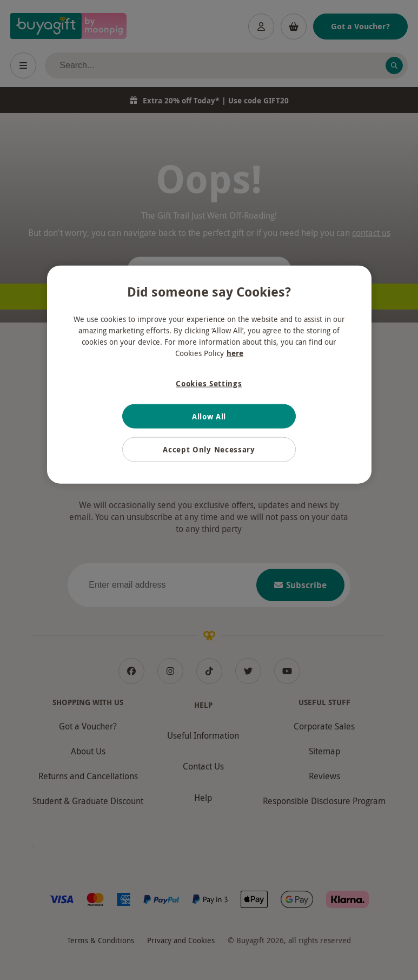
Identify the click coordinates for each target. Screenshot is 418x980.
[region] (209, 375)
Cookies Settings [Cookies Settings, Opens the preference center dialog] (209, 383)
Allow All (209, 416)
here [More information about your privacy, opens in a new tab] (235, 353)
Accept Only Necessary (209, 449)
